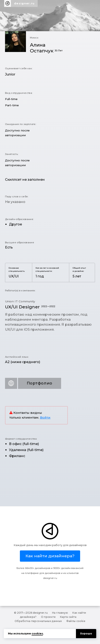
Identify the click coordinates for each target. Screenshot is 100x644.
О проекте (48, 617)
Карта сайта (68, 617)
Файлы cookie (76, 621)
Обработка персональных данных (38, 621)
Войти (45, 418)
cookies (37, 633)
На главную (60, 613)
